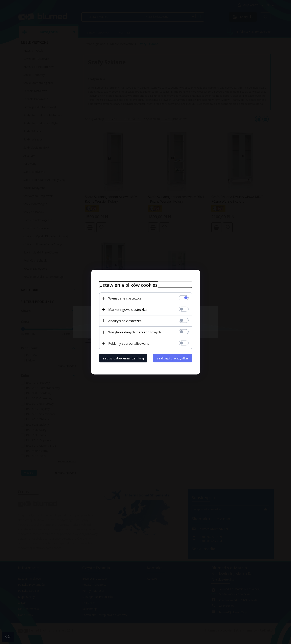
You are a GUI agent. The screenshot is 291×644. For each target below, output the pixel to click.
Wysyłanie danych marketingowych (135, 332)
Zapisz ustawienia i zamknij (123, 358)
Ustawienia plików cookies (128, 285)
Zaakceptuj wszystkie (173, 358)
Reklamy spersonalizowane (129, 343)
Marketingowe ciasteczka (127, 309)
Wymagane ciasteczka (125, 298)
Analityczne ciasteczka (125, 321)
